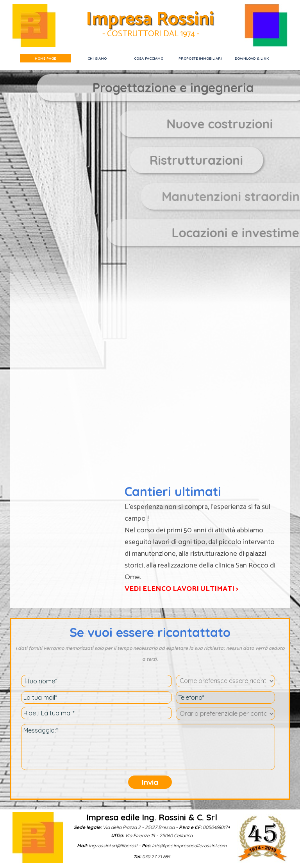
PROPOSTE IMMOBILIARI (200, 58)
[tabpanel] (216, 160)
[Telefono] (225, 697)
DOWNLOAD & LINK (252, 58)
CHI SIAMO (97, 58)
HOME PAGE (45, 58)
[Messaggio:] (148, 747)
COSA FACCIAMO (149, 58)
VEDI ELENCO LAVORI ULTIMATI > (182, 589)
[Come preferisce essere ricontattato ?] (225, 681)
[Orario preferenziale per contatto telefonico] (225, 714)
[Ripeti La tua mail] (96, 713)
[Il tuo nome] (96, 681)
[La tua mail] (96, 697)
